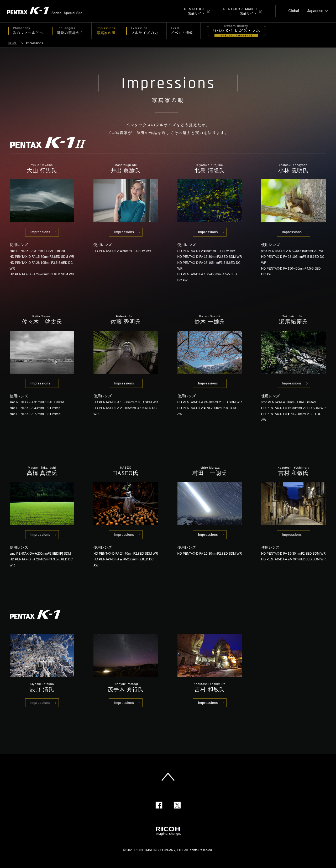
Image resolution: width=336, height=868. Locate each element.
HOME (13, 43)
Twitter (177, 805)
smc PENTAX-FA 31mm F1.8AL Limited (37, 251)
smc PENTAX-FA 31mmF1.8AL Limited (37, 402)
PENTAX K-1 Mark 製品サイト (240, 11)
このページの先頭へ (168, 777)
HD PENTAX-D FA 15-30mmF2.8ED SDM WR (42, 257)
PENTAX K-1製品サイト (194, 11)
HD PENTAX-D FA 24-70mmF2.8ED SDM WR (42, 274)
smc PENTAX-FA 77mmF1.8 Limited (35, 414)
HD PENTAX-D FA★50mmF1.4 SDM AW (122, 251)
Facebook (159, 805)
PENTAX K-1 (49, 11)
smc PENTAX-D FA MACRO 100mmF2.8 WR (293, 251)
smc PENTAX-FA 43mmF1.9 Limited (35, 408)
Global (294, 11)
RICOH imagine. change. (168, 831)
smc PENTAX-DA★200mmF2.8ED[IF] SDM (40, 554)
